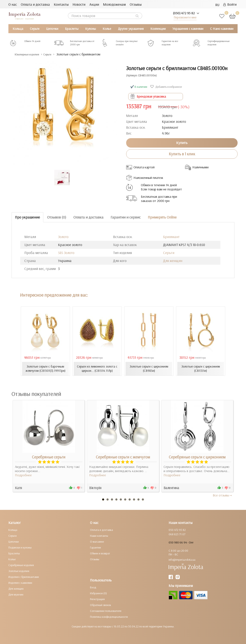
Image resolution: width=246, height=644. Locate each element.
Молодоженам (114, 4)
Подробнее (23, 475)
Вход (93, 587)
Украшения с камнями (188, 29)
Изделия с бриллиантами (24, 577)
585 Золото (66, 252)
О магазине (97, 542)
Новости (79, 4)
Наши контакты (99, 536)
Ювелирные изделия (31, 54)
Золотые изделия (19, 571)
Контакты (61, 4)
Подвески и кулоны (20, 547)
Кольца (18, 29)
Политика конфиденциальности (109, 617)
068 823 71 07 (177, 534)
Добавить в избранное (167, 87)
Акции (94, 4)
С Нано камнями (222, 29)
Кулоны (91, 29)
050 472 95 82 (177, 530)
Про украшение (27, 217)
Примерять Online (162, 217)
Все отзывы (223, 495)
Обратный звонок (101, 605)
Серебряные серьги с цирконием (197, 457)
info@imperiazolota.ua (182, 560)
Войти (230, 4)
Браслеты (72, 29)
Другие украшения (131, 29)
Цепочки (52, 29)
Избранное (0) (98, 593)
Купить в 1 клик (182, 154)
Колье (107, 29)
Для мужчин (16, 594)
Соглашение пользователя (106, 611)
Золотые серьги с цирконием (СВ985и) (149, 369)
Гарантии (95, 547)
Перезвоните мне (185, 17)
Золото (63, 236)
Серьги (35, 29)
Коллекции (158, 29)
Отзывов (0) (57, 217)
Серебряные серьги (49, 457)
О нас (13, 4)
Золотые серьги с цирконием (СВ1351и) (201, 369)
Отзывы (136, 4)
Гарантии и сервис (126, 217)
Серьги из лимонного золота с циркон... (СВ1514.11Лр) (97, 369)
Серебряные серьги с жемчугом (123, 457)
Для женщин (173, 260)
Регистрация (97, 599)
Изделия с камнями (20, 583)
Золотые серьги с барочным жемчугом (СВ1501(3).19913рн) (45, 369)
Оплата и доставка (35, 4)
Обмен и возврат (100, 553)
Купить (182, 143)
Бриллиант (171, 236)
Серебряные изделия (21, 565)
